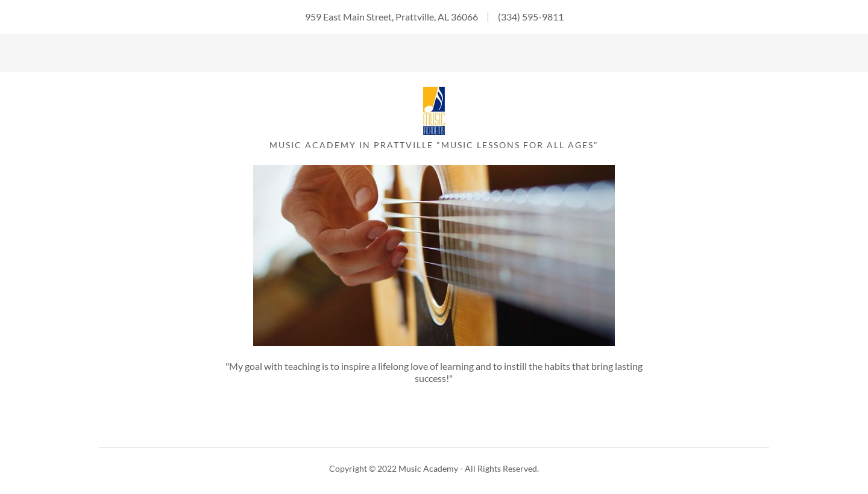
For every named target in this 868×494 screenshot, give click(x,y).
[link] (434, 131)
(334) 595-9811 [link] (531, 17)
